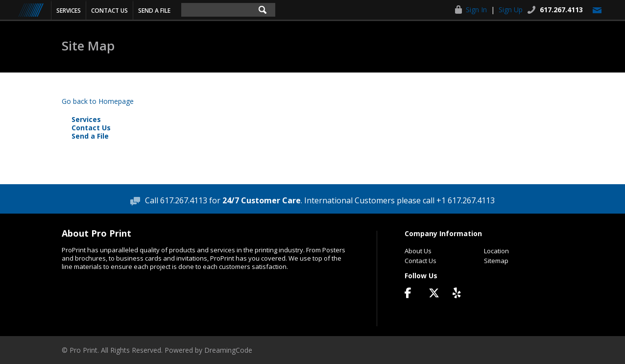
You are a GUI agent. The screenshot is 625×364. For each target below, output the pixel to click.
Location (496, 251)
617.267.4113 (561, 10)
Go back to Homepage (98, 101)
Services (69, 11)
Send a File (154, 11)
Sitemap (496, 261)
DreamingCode (228, 350)
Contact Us (109, 11)
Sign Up (511, 10)
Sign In (476, 10)
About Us (418, 251)
